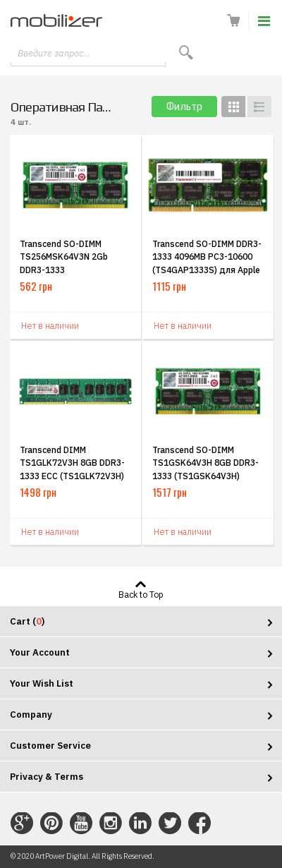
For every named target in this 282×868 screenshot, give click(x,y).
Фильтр (184, 106)
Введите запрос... (54, 53)
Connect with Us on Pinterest (51, 824)
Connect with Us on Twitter (170, 824)
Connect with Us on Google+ (22, 824)
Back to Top (141, 594)
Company (31, 715)
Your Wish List (42, 683)
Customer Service (50, 746)
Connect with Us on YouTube (81, 824)
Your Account (40, 652)
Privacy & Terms (47, 777)
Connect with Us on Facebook (200, 824)
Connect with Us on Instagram (111, 824)
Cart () (27, 621)
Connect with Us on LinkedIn (140, 824)
